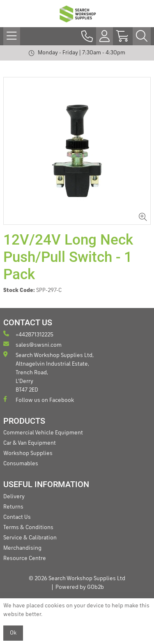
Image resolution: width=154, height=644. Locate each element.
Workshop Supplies (28, 453)
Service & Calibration (30, 538)
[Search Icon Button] (142, 36)
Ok (13, 633)
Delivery (14, 497)
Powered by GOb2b (80, 587)
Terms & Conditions (28, 527)
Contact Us (17, 517)
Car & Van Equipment (30, 443)
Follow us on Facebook (39, 400)
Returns (13, 507)
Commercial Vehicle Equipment (43, 433)
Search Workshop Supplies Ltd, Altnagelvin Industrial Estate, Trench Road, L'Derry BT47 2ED (48, 372)
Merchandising (22, 548)
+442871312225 (28, 334)
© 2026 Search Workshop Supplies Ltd (77, 579)
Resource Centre (25, 558)
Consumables (21, 464)
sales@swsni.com (32, 344)
